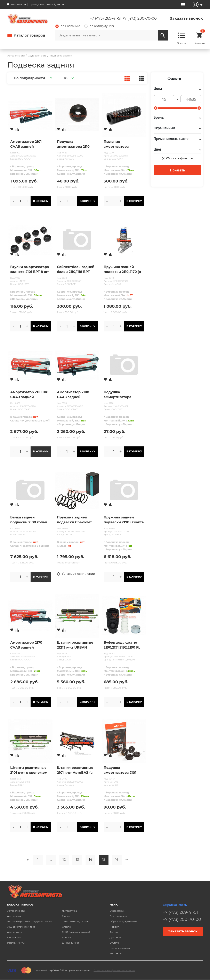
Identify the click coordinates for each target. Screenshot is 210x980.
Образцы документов (123, 921)
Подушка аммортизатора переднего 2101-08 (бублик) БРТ (120, 395)
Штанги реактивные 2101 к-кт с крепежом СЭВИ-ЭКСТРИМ (29, 770)
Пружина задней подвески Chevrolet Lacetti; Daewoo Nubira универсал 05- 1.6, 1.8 (77, 520)
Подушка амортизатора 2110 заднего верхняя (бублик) (73, 144)
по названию (68, 26)
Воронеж (16, 4)
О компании (117, 911)
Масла (66, 916)
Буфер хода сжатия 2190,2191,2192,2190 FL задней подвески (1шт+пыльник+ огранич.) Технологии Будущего (123, 645)
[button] (32, 78)
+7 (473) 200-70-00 (140, 18)
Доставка (115, 937)
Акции (114, 932)
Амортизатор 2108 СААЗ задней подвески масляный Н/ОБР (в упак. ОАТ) (75, 395)
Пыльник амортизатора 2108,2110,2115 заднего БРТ (123, 144)
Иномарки (14, 937)
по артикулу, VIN (99, 26)
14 (90, 860)
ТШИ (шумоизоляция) (76, 932)
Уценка (67, 937)
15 (104, 860)
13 (77, 860)
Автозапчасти (16, 911)
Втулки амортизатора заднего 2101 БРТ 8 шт (30, 269)
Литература (69, 911)
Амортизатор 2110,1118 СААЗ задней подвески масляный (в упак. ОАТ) (31, 395)
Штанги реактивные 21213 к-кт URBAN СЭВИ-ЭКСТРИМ (75, 645)
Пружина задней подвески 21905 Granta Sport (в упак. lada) (124, 520)
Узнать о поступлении (76, 574)
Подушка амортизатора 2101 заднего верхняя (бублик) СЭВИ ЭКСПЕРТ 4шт (120, 770)
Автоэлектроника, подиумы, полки (29, 921)
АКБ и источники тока (21, 927)
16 (117, 860)
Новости (115, 927)
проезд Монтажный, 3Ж (45, 4)
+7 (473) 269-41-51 (106, 18)
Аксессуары (15, 932)
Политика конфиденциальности (114, 970)
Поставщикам (118, 916)
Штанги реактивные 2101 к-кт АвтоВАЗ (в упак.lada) (75, 770)
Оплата (114, 943)
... (51, 860)
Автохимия (14, 916)
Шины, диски (70, 943)
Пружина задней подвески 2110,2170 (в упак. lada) (122, 270)
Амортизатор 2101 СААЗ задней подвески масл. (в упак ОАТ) (26, 144)
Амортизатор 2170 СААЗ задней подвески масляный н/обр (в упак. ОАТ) (28, 645)
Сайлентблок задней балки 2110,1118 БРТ (76, 269)
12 (64, 860)
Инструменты (16, 943)
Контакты (115, 953)
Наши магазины (120, 948)
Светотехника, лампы (75, 921)
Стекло (66, 927)
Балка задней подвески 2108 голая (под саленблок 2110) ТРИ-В (29, 520)
